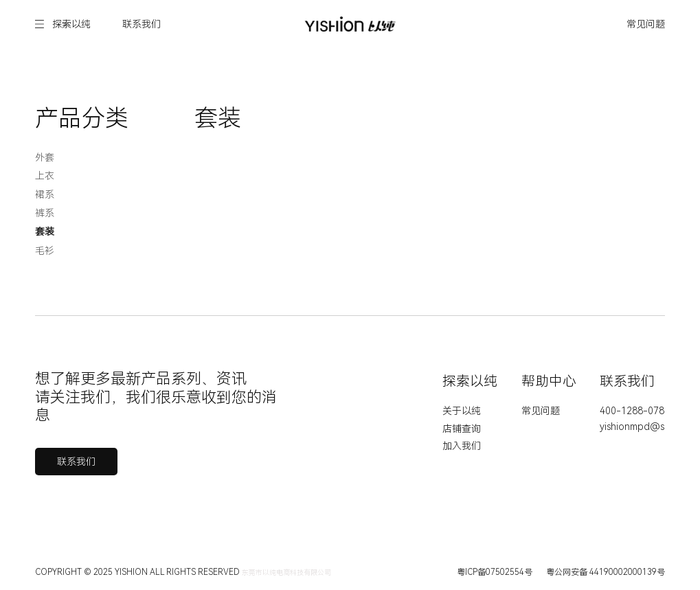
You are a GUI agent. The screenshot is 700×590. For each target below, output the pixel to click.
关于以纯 (462, 411)
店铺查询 (462, 429)
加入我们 (462, 446)
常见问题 (646, 24)
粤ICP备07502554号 (495, 572)
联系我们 (142, 24)
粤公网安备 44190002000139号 (606, 572)
